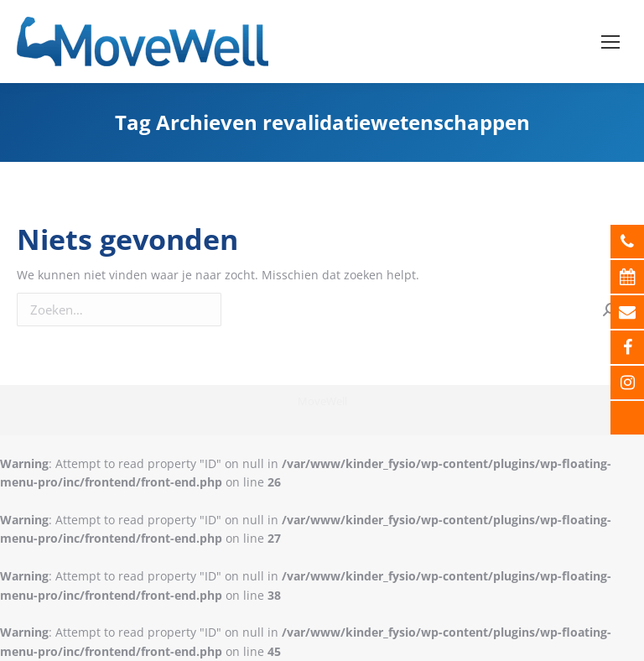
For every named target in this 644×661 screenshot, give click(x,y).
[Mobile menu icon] (610, 42)
